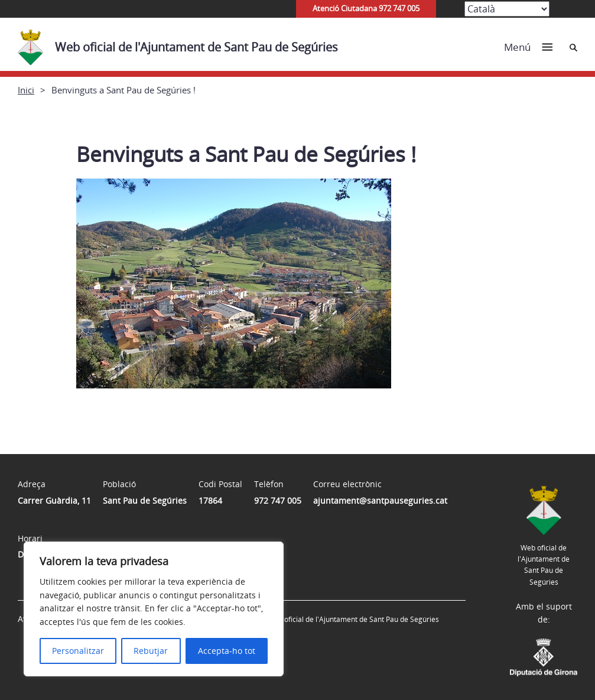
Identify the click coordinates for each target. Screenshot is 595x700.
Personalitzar (78, 651)
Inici (26, 90)
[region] (154, 609)
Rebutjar (151, 651)
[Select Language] (507, 9)
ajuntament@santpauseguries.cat (380, 500)
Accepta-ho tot (227, 651)
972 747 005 (278, 500)
